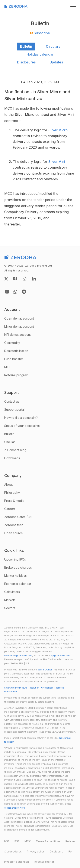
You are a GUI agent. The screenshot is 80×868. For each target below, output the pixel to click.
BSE (17, 841)
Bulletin (26, 46)
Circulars (53, 46)
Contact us (12, 401)
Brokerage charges (18, 567)
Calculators (12, 592)
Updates (56, 62)
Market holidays (15, 576)
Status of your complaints (22, 426)
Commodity (12, 343)
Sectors (10, 608)
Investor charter (44, 862)
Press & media (14, 501)
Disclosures (26, 62)
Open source (14, 533)
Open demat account (19, 318)
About (8, 484)
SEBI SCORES (45, 670)
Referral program (16, 375)
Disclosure (57, 852)
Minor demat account (19, 326)
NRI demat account (17, 335)
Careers (10, 509)
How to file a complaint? (21, 418)
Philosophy (12, 493)
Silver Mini (57, 162)
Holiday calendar (40, 54)
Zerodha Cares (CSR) (20, 517)
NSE (7, 841)
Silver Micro (58, 130)
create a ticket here (15, 808)
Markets (10, 600)
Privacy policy (36, 852)
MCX (28, 841)
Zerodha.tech (14, 525)
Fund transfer (14, 359)
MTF (7, 367)
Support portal (14, 410)
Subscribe (40, 33)
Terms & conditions (48, 841)
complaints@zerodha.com (18, 656)
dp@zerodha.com (61, 656)
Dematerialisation (16, 351)
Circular (10, 442)
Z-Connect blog (15, 450)
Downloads (12, 458)
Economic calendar (18, 584)
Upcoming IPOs (15, 559)
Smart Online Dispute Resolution (22, 688)
